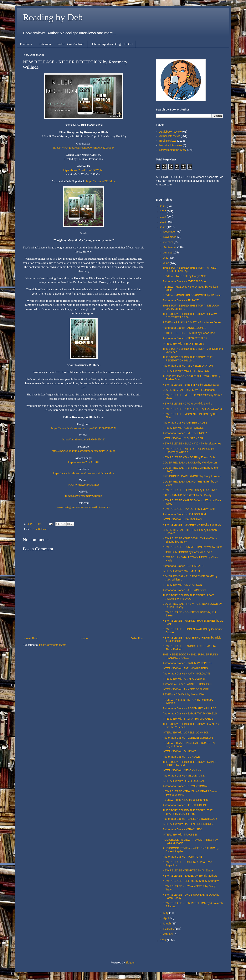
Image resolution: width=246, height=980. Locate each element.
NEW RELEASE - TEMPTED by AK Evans (188, 870)
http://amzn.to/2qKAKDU (83, 462)
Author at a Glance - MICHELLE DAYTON (188, 366)
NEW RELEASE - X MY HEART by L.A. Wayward (192, 409)
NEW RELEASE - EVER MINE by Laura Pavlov (191, 385)
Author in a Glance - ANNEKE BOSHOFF (187, 684)
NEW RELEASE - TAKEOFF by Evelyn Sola (189, 457)
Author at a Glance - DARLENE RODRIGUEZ (190, 819)
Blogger (130, 963)
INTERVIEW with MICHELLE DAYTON (186, 371)
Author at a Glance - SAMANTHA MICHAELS (190, 713)
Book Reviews (168, 141)
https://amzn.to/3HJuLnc (101, 181)
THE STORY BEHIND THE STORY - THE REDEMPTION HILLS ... (188, 359)
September (170, 247)
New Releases (41, 529)
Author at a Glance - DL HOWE (181, 757)
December (170, 232)
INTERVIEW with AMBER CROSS (183, 428)
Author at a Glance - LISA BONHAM (184, 514)
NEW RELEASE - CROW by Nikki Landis (187, 404)
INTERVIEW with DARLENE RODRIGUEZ (188, 824)
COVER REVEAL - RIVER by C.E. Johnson (189, 390)
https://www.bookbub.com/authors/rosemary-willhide (84, 451)
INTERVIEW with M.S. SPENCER (183, 438)
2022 (164, 227)
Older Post (137, 638)
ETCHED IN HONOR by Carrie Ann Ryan (187, 552)
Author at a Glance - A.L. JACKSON (184, 590)
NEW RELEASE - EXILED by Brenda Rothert (190, 876)
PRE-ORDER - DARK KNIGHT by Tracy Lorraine (192, 476)
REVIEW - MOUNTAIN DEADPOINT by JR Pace (192, 295)
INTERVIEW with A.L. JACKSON (182, 585)
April (166, 918)
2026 (164, 206)
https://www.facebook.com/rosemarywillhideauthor (84, 473)
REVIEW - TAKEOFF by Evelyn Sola (184, 276)
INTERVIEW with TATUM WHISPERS (185, 668)
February (169, 929)
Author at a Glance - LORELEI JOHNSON (188, 738)
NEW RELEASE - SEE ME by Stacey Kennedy (191, 881)
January (168, 934)
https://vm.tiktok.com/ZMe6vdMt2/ (84, 439)
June (167, 263)
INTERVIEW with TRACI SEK (180, 835)
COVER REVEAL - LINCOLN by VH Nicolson (190, 463)
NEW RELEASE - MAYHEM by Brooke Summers (192, 525)
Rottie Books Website (71, 44)
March (167, 924)
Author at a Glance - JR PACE (181, 300)
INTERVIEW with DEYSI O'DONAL (184, 781)
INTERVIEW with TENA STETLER (183, 344)
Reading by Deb (53, 17)
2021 (164, 940)
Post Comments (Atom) (53, 645)
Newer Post (31, 638)
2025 (164, 211)
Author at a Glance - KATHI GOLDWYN (186, 674)
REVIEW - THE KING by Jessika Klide (186, 800)
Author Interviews (170, 136)
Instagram (45, 44)
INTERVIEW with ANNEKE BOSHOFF (186, 689)
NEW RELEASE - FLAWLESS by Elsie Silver (190, 490)
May (166, 913)
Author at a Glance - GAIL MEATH (183, 566)
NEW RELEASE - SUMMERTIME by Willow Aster (192, 547)
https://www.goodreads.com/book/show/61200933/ (84, 147)
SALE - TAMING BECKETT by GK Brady (187, 495)
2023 (164, 222)
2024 (164, 217)
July (166, 258)
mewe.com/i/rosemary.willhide (84, 496)
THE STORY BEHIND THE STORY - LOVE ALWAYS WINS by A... (189, 597)
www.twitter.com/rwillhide (84, 485)
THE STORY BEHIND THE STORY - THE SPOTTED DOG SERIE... (188, 812)
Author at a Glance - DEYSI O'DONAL (185, 786)
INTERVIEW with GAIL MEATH (181, 571)
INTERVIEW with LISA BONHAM (182, 519)
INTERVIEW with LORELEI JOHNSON (186, 733)
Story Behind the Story (173, 150)
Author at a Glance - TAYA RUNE (182, 857)
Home (84, 638)
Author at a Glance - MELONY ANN (184, 776)
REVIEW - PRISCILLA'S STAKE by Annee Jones (192, 322)
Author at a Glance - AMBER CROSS (185, 423)
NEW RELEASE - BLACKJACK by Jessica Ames (192, 443)
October (168, 242)
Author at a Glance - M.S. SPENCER (185, 433)
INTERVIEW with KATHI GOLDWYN (184, 679)
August (168, 252)
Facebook (26, 44)
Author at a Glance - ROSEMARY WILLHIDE (190, 708)
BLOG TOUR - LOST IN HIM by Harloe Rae (189, 333)
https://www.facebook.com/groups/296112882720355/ (83, 428)
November (170, 237)
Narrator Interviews (171, 145)
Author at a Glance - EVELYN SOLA (184, 281)
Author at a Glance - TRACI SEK (182, 829)
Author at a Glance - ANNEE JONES (184, 328)
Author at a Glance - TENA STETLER (185, 338)
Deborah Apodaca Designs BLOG (112, 44)
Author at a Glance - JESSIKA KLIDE (185, 805)
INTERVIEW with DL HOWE (179, 751)
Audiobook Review (171, 132)
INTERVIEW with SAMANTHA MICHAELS (188, 719)
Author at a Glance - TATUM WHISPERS (187, 663)
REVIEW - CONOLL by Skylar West (184, 694)
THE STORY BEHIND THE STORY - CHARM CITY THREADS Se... (190, 316)
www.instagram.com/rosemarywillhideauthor (84, 507)
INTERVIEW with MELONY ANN (182, 770)
